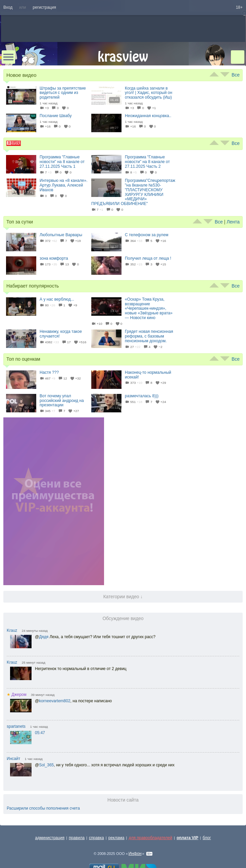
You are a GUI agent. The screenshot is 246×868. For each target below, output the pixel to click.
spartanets (16, 726)
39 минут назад (43, 695)
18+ (239, 7)
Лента (233, 222)
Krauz (12, 630)
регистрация (44, 7)
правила (77, 838)
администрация (50, 838)
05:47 (40, 733)
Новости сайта (123, 800)
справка (96, 838)
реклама (116, 838)
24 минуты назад (35, 631)
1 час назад (39, 727)
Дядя (44, 637)
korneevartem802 (55, 701)
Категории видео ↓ (123, 597)
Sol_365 (46, 765)
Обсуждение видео (123, 619)
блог (207, 838)
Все (236, 75)
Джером (17, 695)
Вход (8, 7)
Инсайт (13, 759)
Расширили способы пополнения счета (43, 808)
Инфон (135, 854)
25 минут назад (34, 662)
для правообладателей (150, 838)
